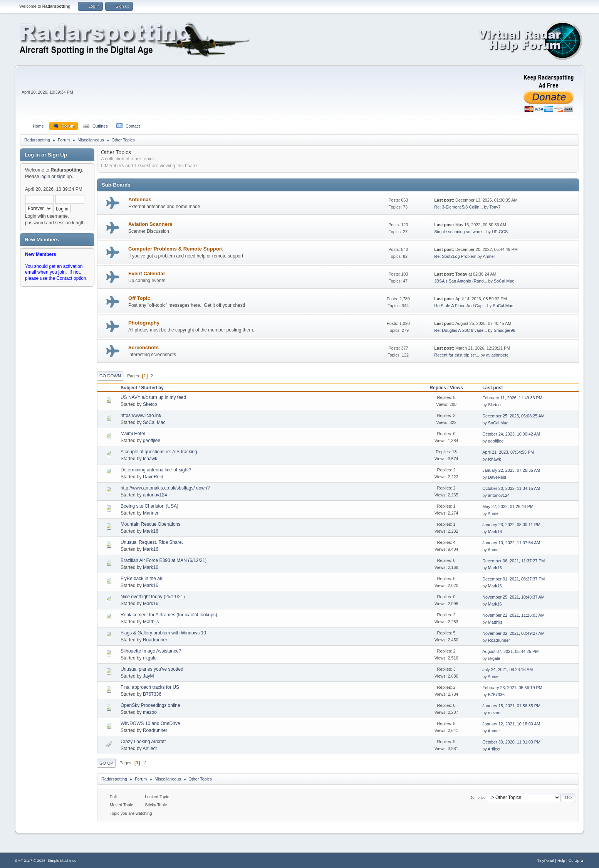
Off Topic (139, 298)
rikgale (150, 658)
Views (456, 388)
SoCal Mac (504, 281)
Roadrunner (155, 640)
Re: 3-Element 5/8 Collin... (458, 207)
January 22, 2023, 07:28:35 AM (511, 470)
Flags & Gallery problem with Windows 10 (163, 633)
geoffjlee (152, 441)
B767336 (152, 694)
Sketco (150, 404)
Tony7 (495, 207)
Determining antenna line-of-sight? (156, 470)
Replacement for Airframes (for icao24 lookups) (169, 615)
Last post (496, 388)
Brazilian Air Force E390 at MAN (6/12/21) (164, 560)
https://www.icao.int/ (141, 415)
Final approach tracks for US (150, 687)
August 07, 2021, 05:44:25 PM (510, 651)
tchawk (150, 459)
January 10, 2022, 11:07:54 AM (511, 543)
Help (561, 860)
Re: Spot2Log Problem (455, 256)
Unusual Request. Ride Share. (152, 542)
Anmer (489, 256)
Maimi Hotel (133, 434)
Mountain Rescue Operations (150, 524)
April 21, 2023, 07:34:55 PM (508, 452)
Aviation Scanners (150, 224)
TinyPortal (546, 860)
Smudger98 (505, 330)
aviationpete (497, 355)
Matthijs (151, 622)
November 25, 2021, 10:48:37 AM (513, 597)
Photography (144, 323)
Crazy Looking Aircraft (143, 742)
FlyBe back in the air (142, 579)
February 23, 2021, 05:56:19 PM (512, 688)
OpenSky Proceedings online (150, 705)
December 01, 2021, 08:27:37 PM (513, 579)
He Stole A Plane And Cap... (460, 306)
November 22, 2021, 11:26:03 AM (513, 615)
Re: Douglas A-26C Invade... (461, 330)
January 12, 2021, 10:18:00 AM (511, 724)
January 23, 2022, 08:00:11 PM (511, 525)
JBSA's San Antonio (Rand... (461, 281)
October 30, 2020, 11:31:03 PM (511, 742)
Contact (64, 278)
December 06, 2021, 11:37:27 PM (513, 561)
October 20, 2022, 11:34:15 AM (511, 488)
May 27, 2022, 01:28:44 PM (508, 506)
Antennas (140, 199)
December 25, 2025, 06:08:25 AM (513, 416)
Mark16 (151, 531)
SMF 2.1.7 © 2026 (30, 860)
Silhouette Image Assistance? (151, 651)
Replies (438, 388)
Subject (129, 388)
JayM (148, 676)
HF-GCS (500, 232)
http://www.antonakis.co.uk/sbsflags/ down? (165, 488)
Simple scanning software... (460, 232)
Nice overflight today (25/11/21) (153, 597)
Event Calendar (147, 273)
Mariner (151, 513)
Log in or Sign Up (46, 155)
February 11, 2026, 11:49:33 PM (512, 398)
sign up (65, 177)
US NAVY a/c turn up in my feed (153, 397)
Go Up (106, 763)
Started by (152, 388)
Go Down (110, 376)
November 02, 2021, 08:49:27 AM (513, 633)
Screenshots (143, 347)
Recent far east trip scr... (457, 355)
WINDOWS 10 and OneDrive (150, 723)
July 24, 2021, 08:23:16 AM (508, 670)
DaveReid (153, 477)
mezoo (150, 712)
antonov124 (155, 495)
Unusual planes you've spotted (152, 669)
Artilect (150, 749)
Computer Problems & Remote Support (175, 249)
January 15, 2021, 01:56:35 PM (511, 706)
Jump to (477, 797)
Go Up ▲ (576, 860)
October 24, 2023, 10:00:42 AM (511, 434)
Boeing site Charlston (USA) (149, 506)
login (45, 177)
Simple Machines (62, 860)
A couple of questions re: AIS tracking (159, 452)
